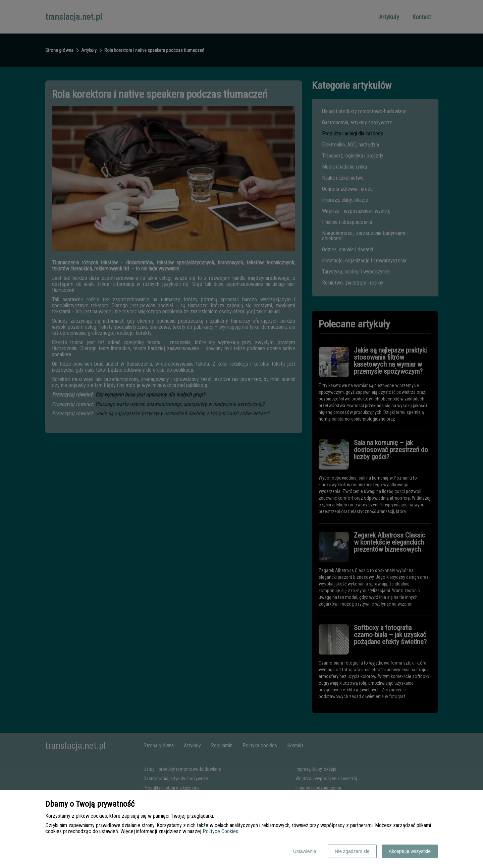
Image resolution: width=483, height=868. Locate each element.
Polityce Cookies (220, 831)
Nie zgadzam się (352, 851)
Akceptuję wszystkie (410, 851)
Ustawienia (305, 851)
